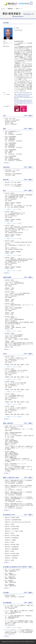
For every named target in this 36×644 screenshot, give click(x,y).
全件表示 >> (7, 163)
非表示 (30, 116)
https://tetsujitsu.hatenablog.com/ (23, 93)
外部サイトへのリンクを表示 (13, 209)
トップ (3, 9)
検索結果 (10, 9)
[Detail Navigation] (31, 3)
